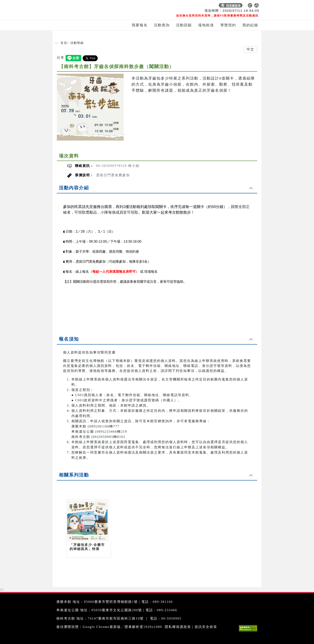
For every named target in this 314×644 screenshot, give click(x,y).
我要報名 (140, 25)
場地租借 (206, 25)
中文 (250, 49)
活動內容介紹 (74, 188)
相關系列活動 (74, 475)
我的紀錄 (250, 25)
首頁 (64, 43)
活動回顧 (184, 25)
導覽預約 (228, 25)
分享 (61, 58)
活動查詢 (162, 25)
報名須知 (69, 339)
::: (57, 43)
